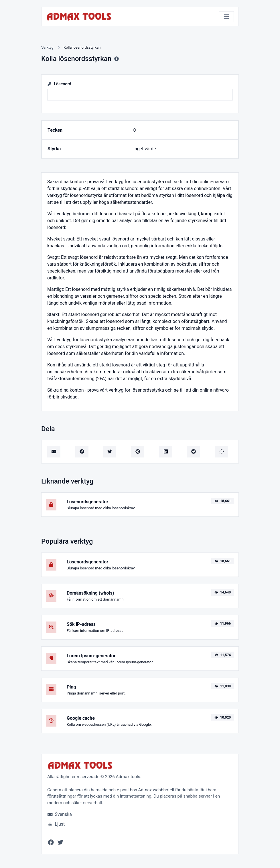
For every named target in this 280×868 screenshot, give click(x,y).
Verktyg (47, 47)
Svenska (60, 814)
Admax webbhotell (156, 790)
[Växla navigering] (226, 17)
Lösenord (59, 84)
